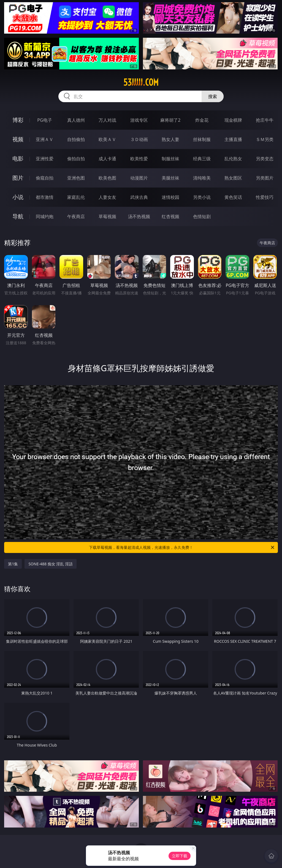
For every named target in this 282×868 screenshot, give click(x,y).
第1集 (13, 564)
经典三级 (202, 159)
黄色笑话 (233, 197)
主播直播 (233, 139)
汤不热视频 (139, 216)
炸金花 (202, 120)
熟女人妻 (170, 139)
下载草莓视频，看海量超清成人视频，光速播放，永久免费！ (182, 547)
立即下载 (180, 856)
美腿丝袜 (170, 178)
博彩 (18, 120)
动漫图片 (139, 178)
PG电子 (44, 120)
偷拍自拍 (76, 159)
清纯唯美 (202, 178)
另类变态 (265, 159)
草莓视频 (107, 216)
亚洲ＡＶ (45, 139)
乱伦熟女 (233, 159)
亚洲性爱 (45, 159)
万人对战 (107, 120)
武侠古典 (139, 197)
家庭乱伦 (76, 197)
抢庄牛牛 (265, 120)
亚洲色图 (76, 178)
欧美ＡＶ (107, 139)
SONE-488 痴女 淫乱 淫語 (51, 564)
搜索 (213, 96)
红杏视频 (170, 216)
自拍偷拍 (76, 139)
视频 (18, 139)
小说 (18, 197)
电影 (18, 158)
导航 (18, 216)
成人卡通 (107, 159)
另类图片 (265, 178)
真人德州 (76, 120)
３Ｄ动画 (139, 139)
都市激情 (45, 197)
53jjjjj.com (141, 82)
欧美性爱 (139, 159)
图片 (18, 178)
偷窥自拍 (45, 178)
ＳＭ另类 (265, 139)
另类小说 (202, 197)
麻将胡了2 (170, 120)
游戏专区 (139, 120)
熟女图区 (233, 178)
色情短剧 (202, 216)
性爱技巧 (265, 197)
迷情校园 (170, 197)
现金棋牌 (233, 120)
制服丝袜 (170, 159)
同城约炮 (45, 216)
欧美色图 (107, 178)
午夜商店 (76, 216)
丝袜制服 (202, 139)
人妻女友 (107, 197)
